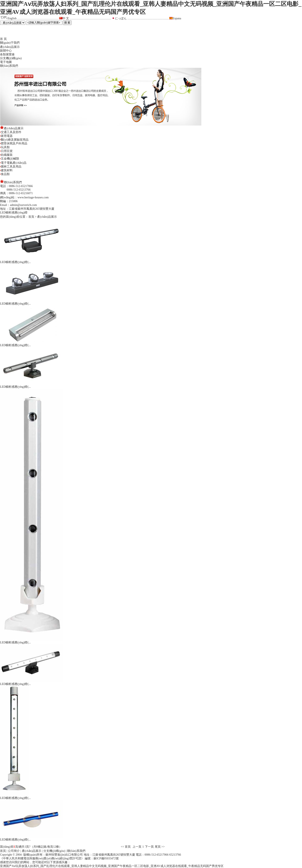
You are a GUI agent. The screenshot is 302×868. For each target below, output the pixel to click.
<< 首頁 (126, 847)
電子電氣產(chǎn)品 (13, 163)
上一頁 (137, 847)
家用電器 (6, 136)
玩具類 (5, 147)
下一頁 (149, 847)
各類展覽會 (7, 54)
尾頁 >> (160, 847)
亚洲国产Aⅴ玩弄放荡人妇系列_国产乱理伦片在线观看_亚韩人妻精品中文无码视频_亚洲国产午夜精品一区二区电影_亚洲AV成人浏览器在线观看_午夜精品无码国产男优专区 (112, 866)
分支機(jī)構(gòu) (11, 58)
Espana (177, 18)
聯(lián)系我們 (9, 66)
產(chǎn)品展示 (10, 47)
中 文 (66, 18)
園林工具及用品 (11, 167)
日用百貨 (6, 151)
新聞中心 (6, 51)
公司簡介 (14, 851)
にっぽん (121, 18)
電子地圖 (6, 62)
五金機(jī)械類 (10, 159)
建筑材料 (6, 170)
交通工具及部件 (11, 132)
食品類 (5, 174)
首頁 (31, 217)
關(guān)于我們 (10, 43)
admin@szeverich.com (23, 205)
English (12, 18)
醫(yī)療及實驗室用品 (14, 140)
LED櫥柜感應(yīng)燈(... (15, 262)
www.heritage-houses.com (33, 197)
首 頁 (3, 39)
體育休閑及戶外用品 (14, 143)
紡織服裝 (6, 155)
